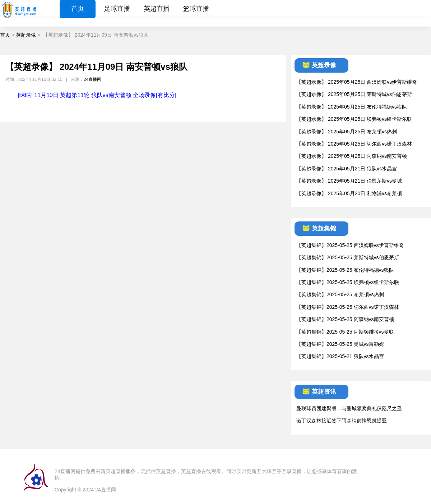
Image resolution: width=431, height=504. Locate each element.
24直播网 (92, 79)
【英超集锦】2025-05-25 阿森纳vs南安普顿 (345, 319)
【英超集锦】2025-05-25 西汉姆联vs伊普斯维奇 (350, 245)
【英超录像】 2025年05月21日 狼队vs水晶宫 (347, 169)
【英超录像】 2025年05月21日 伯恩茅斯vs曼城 (349, 181)
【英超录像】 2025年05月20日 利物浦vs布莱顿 (349, 193)
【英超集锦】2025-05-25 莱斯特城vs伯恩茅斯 (348, 257)
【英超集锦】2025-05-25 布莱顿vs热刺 (340, 294)
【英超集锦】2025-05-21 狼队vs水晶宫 (340, 356)
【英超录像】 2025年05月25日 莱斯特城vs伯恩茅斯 (354, 94)
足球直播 (117, 9)
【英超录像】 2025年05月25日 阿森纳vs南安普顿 (352, 156)
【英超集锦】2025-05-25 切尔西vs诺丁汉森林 (348, 307)
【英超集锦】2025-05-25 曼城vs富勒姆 (340, 344)
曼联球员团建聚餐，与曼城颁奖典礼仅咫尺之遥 (349, 408)
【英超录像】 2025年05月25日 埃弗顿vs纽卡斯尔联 (354, 119)
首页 (78, 9)
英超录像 (26, 35)
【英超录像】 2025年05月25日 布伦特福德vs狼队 (352, 107)
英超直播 (157, 9)
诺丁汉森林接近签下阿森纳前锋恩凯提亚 (342, 421)
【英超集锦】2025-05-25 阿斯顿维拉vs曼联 (345, 332)
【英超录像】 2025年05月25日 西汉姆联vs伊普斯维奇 (357, 82)
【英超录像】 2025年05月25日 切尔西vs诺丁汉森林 (354, 144)
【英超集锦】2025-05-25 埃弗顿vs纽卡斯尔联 (348, 282)
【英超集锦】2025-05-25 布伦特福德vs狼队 (345, 270)
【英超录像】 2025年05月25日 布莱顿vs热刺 (347, 132)
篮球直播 (196, 9)
